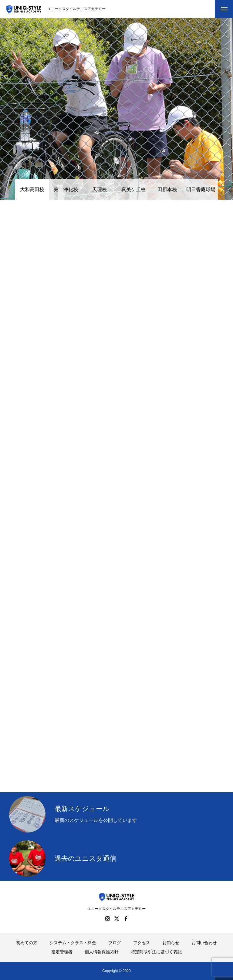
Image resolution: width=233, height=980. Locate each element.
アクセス (142, 943)
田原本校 (167, 189)
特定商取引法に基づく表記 (156, 952)
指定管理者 (62, 952)
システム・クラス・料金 (73, 943)
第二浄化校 (66, 189)
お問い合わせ (204, 943)
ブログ (115, 943)
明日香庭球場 (201, 189)
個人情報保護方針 (102, 952)
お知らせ (171, 943)
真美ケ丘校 (133, 189)
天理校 (100, 189)
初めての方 (27, 943)
